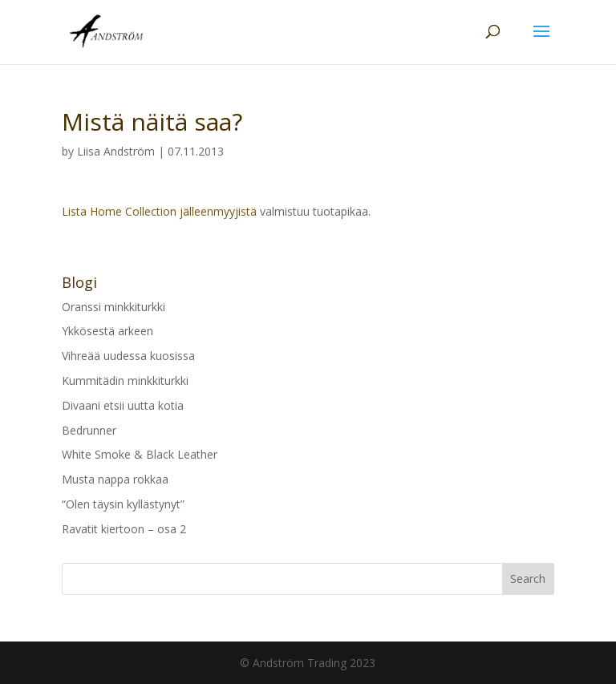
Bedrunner (89, 430)
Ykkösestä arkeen (107, 331)
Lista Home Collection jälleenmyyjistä (159, 211)
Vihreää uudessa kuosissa (128, 356)
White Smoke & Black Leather (140, 454)
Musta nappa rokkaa (115, 479)
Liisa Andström (116, 151)
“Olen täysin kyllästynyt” (123, 504)
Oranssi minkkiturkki (113, 307)
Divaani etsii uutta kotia (123, 405)
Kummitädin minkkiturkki (125, 380)
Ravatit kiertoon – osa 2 (124, 529)
